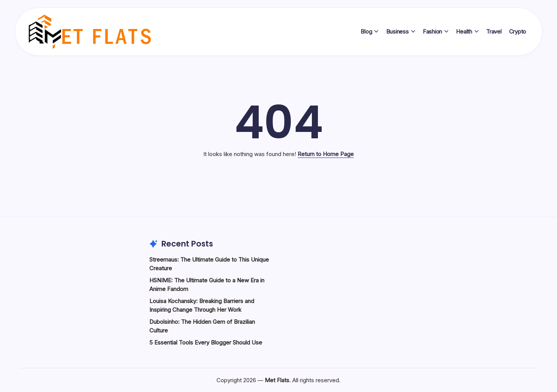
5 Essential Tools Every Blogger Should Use (206, 342)
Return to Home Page (326, 154)
